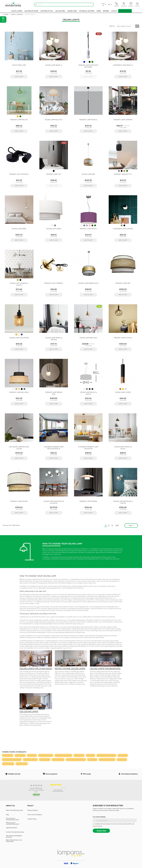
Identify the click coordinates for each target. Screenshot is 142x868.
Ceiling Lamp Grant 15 (54, 65)
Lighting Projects (12, 828)
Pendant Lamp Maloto (19, 120)
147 (117, 525)
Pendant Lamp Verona (88, 501)
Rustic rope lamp (19, 65)
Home (99, 11)
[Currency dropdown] (104, 5)
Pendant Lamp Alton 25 (123, 338)
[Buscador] (36, 5)
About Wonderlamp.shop (14, 810)
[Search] (64, 5)
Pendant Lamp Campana (123, 120)
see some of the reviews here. (36, 791)
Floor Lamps (20, 755)
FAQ (7, 815)
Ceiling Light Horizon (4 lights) (19, 284)
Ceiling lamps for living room (36, 668)
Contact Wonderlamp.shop (15, 832)
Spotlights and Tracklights (106, 755)
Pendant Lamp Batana (19, 501)
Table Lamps (8, 755)
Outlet (114, 11)
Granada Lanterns (30, 760)
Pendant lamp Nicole (88, 229)
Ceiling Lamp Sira (88, 174)
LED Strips (91, 755)
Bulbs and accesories (107, 760)
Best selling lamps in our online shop (14, 841)
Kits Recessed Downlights (12, 760)
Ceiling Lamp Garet (19, 229)
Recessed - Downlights (63, 755)
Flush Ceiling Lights (46, 755)
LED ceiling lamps (29, 711)
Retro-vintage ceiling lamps (70, 668)
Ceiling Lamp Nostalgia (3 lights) (123, 502)
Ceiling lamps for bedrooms (105, 668)
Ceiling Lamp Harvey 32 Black (123, 448)
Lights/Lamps (17, 11)
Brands (106, 11)
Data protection (33, 810)
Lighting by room (31, 11)
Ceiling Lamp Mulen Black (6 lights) (54, 502)
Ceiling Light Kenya (54, 229)
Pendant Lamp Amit (123, 283)
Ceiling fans (72, 11)
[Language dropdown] (110, 5)
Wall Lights (32, 755)
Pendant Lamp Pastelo (88, 120)
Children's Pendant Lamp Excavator (88, 448)
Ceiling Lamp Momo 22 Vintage (54, 339)
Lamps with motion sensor (76, 760)
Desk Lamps (79, 755)
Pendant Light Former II (54, 283)
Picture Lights (45, 760)
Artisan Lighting (58, 760)
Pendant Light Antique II (19, 174)
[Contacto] (117, 5)
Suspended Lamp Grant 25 (123, 65)
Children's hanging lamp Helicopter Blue (54, 448)
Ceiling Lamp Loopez (123, 392)
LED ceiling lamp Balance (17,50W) (19, 448)
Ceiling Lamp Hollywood (19, 338)
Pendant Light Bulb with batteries (88, 66)
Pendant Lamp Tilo (54, 174)
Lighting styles (47, 11)
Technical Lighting (87, 11)
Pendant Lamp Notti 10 (123, 174)
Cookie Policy (32, 819)
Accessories (122, 760)
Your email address (99, 817)
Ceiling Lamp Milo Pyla (54, 120)
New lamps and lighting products (14, 836)
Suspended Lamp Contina (123, 229)
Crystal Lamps (22, 764)
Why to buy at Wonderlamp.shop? (13, 823)
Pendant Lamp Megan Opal (54, 393)
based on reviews (36, 788)
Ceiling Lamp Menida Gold (88, 283)
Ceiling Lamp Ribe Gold (88, 338)
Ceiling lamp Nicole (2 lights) (88, 393)
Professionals (125, 11)
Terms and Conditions (35, 815)
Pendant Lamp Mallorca (19, 392)
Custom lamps (8, 764)
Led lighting (60, 11)
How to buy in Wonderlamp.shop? (13, 819)
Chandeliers (123, 755)
